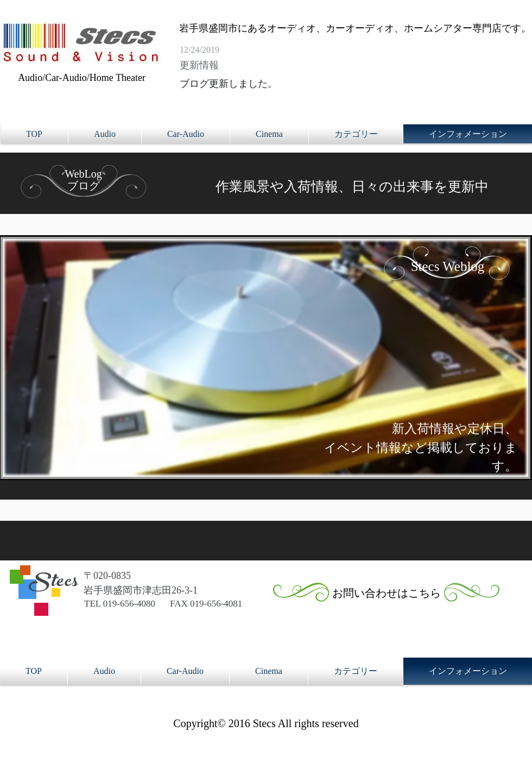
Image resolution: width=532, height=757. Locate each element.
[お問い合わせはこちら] (387, 593)
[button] (356, 134)
